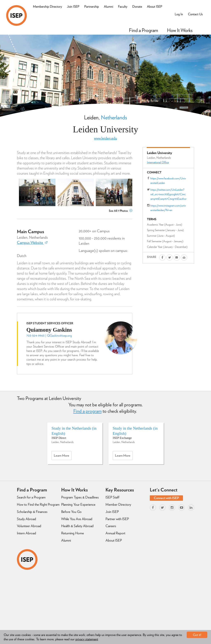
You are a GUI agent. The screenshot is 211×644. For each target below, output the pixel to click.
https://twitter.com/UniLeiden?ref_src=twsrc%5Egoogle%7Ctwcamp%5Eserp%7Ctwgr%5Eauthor (168, 194)
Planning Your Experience (78, 504)
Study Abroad (26, 519)
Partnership (92, 6)
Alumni (108, 6)
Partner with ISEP (117, 519)
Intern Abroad (26, 533)
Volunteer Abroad (29, 526)
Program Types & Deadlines (80, 497)
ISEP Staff (112, 497)
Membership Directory (47, 6)
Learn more (63, 457)
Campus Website (32, 243)
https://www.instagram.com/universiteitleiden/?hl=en (168, 208)
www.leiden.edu (105, 138)
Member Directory (118, 504)
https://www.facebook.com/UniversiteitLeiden (168, 181)
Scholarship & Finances (32, 512)
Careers (111, 526)
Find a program (87, 411)
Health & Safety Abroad (77, 526)
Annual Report (115, 533)
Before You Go (71, 512)
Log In (179, 14)
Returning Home (73, 533)
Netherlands (114, 117)
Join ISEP (73, 6)
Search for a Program (31, 497)
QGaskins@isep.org (59, 336)
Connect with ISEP (166, 498)
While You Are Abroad (77, 519)
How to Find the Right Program (38, 504)
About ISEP (155, 6)
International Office (158, 162)
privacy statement (87, 639)
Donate (137, 6)
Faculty (123, 6)
